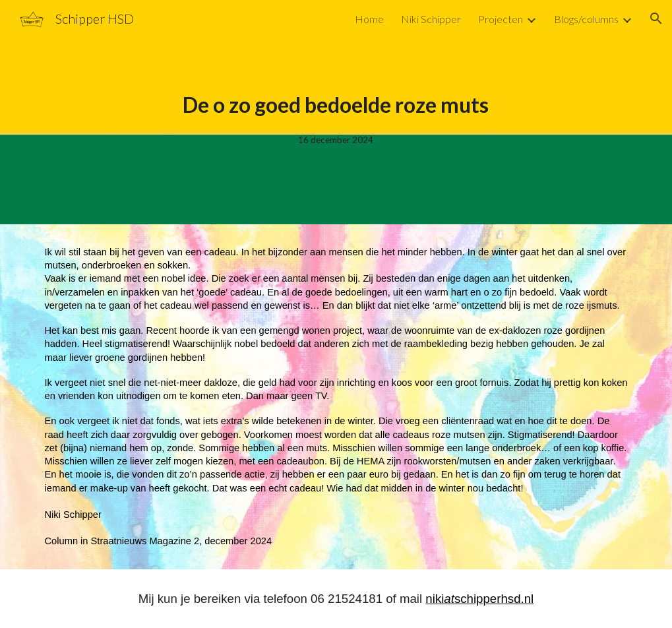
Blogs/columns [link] (586, 19)
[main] (336, 112)
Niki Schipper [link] (431, 19)
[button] (656, 18)
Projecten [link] (501, 19)
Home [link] (369, 19)
